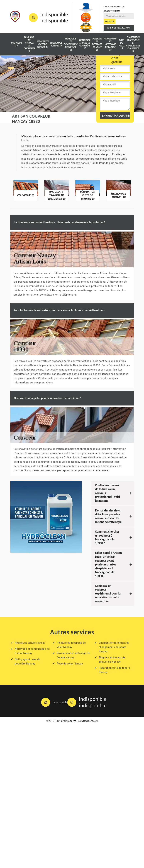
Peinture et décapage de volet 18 (97, 44)
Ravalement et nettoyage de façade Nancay (73, 655)
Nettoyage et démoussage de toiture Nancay (32, 651)
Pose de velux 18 (122, 44)
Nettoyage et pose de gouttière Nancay (28, 661)
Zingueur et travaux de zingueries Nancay (112, 660)
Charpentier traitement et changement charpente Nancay (114, 647)
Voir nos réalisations (119, 28)
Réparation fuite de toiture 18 (42, 44)
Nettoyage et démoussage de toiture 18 (71, 44)
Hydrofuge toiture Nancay (30, 643)
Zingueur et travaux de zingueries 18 (29, 44)
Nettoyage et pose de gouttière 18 (85, 44)
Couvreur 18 (17, 44)
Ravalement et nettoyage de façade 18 (110, 44)
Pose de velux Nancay (70, 664)
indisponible (54, 15)
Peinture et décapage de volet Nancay (71, 645)
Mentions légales (88, 721)
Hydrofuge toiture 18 (56, 44)
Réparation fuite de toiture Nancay (114, 670)
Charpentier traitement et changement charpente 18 (133, 44)
